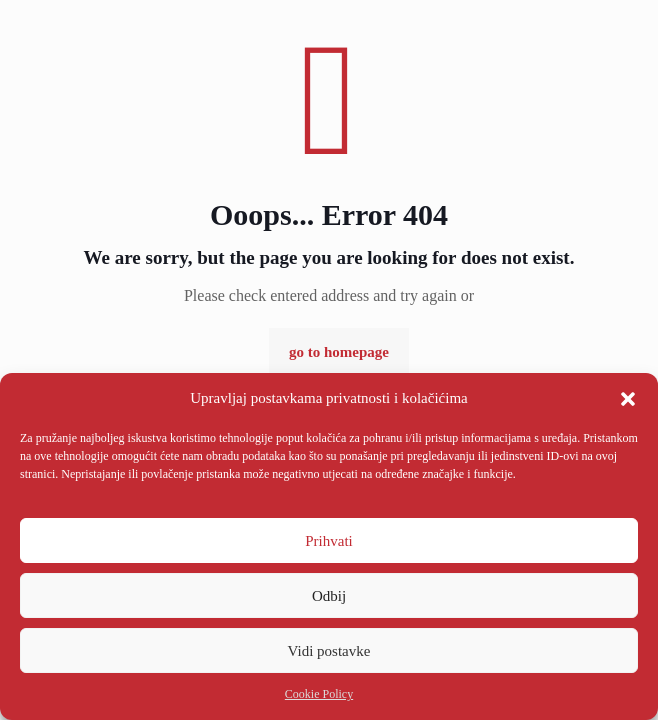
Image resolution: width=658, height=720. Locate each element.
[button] (628, 399)
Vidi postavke (329, 651)
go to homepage (339, 352)
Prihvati (329, 541)
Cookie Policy (319, 694)
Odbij (329, 596)
